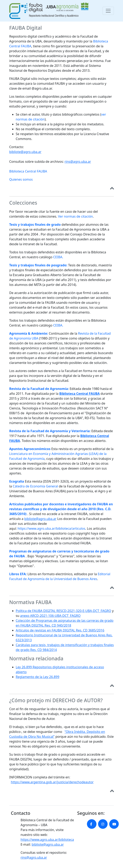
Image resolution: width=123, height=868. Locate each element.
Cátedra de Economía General (35, 486)
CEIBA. (58, 257)
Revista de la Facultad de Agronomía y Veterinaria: (50, 431)
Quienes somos (21, 179)
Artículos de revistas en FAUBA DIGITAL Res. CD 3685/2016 (60, 630)
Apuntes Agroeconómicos (30, 449)
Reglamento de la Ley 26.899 (38, 677)
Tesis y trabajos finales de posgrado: (38, 265)
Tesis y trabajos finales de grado (35, 225)
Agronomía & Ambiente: (29, 333)
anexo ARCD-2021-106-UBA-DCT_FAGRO (50, 616)
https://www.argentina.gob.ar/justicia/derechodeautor (52, 782)
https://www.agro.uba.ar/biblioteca (47, 840)
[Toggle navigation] (108, 11)
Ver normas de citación (75, 216)
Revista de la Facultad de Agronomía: (39, 389)
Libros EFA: (18, 574)
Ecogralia (17, 481)
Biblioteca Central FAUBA (28, 171)
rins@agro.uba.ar (78, 162)
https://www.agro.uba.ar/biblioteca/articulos (51, 528)
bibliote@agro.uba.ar (25, 152)
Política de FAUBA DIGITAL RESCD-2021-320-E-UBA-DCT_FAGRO (64, 611)
